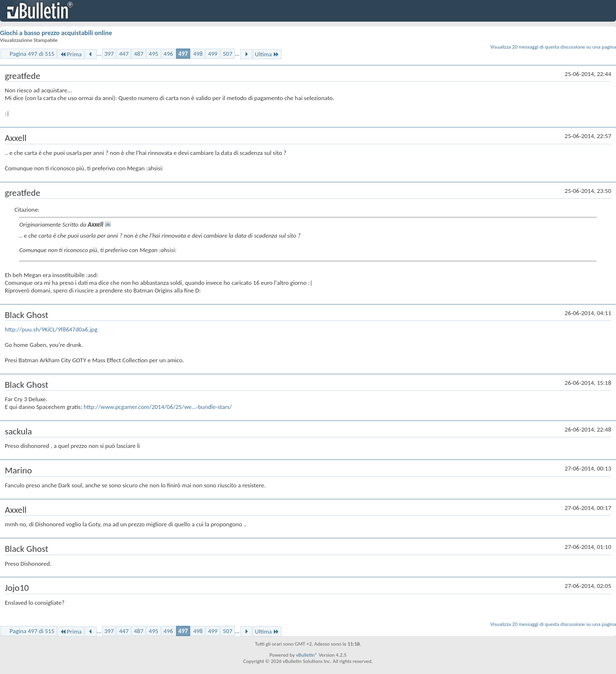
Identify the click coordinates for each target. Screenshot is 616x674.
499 (213, 54)
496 (168, 54)
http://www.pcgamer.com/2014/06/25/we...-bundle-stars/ (158, 407)
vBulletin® (307, 655)
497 (183, 54)
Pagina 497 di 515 (32, 54)
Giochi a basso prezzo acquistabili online (56, 33)
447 (124, 54)
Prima (71, 54)
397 (109, 54)
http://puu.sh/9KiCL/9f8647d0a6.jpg (51, 329)
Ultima (267, 54)
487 (139, 54)
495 (154, 54)
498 (198, 54)
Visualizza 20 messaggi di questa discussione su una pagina (553, 47)
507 (228, 54)
